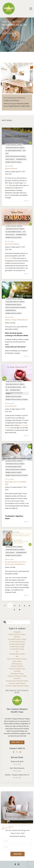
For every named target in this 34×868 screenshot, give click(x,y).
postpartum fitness (17, 674)
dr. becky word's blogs (17, 644)
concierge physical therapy (15, 148)
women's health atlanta (14, 162)
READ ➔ (27, 201)
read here (9, 258)
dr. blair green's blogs (13, 151)
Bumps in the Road (11, 168)
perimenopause (21, 159)
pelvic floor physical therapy (16, 156)
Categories (17, 632)
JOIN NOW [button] (17, 854)
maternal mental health (14, 305)
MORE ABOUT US (17, 742)
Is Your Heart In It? (11, 406)
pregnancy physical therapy (17, 676)
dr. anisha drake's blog (13, 467)
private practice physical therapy (14, 393)
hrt (24, 151)
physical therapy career (17, 669)
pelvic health (10, 159)
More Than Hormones (12, 244)
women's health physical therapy (17, 400)
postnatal (17, 671)
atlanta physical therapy (14, 145)
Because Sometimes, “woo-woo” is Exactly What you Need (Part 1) (16, 563)
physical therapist (17, 666)
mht (7, 154)
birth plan (17, 637)
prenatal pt (17, 678)
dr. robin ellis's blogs (17, 649)
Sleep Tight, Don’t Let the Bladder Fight (16, 483)
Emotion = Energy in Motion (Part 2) (16, 320)
